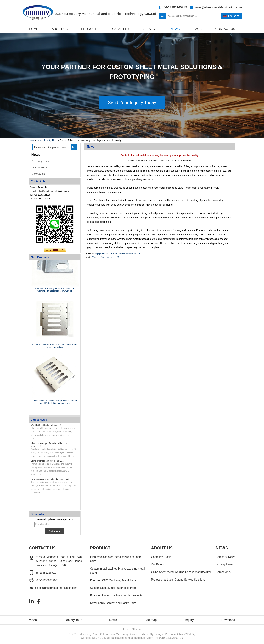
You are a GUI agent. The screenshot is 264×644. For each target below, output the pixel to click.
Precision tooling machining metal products (116, 595)
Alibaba (136, 629)
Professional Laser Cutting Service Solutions (178, 580)
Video (33, 620)
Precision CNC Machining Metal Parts (113, 580)
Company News (40, 161)
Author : (132, 161)
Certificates (158, 564)
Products (90, 29)
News (175, 29)
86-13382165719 (175, 7)
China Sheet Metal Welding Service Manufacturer (181, 572)
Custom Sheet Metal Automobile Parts (113, 588)
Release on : (166, 161)
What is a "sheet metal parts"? (105, 257)
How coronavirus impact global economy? (50, 479)
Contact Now (55, 250)
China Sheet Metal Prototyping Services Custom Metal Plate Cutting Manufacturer (55, 402)
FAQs (198, 29)
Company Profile (161, 557)
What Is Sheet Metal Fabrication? (46, 425)
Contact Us (225, 29)
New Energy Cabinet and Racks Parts (113, 603)
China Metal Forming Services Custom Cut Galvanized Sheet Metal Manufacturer (55, 290)
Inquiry (189, 620)
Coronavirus (38, 174)
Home (34, 29)
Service (150, 29)
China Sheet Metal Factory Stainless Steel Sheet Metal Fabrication (55, 346)
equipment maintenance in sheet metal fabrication (118, 253)
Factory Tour (73, 620)
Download (228, 620)
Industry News (51, 140)
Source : (153, 161)
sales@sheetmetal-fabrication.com (218, 7)
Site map (151, 620)
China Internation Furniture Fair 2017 (48, 461)
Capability (121, 29)
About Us (60, 29)
